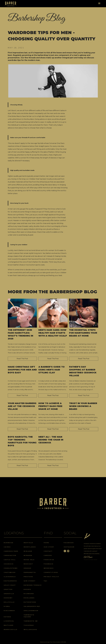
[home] (11, 4)
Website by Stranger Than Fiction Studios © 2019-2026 (53, 642)
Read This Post (22, 359)
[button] (99, 3)
